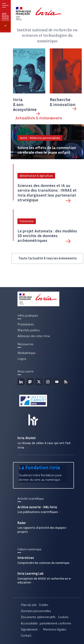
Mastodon (30, 382)
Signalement (31, 629)
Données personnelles (36, 611)
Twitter (39, 382)
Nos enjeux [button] (5, 16)
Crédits (44, 605)
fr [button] (5, 26)
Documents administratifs (38, 617)
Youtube (57, 382)
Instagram (48, 382)
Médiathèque (28, 353)
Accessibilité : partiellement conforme (46, 623)
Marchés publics (29, 330)
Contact (26, 635)
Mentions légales (55, 629)
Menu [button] (5, 5)
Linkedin (21, 382)
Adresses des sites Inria (34, 336)
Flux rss (66, 382)
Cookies (63, 617)
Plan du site (29, 605)
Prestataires (26, 324)
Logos (22, 359)
